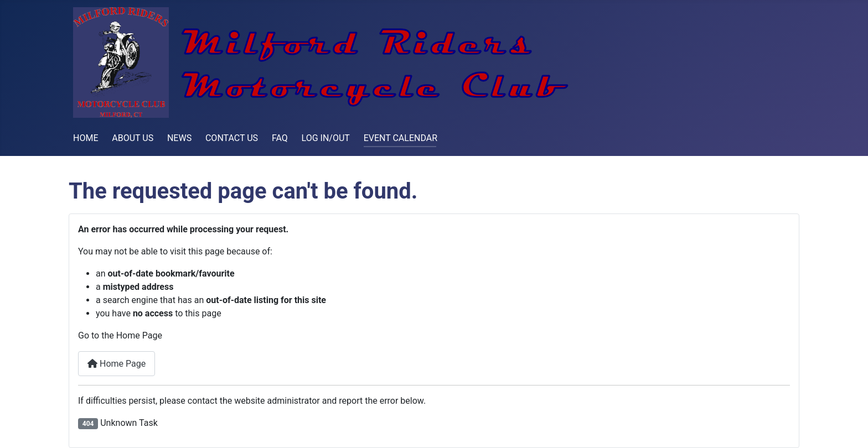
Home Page (117, 364)
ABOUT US (133, 138)
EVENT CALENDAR (401, 138)
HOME (86, 138)
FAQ (280, 138)
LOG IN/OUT (326, 138)
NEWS (179, 138)
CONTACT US (232, 138)
